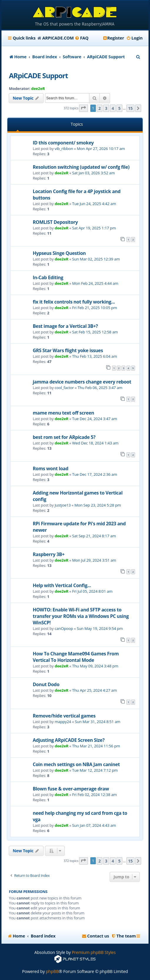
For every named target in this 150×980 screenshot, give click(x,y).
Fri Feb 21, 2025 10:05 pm (95, 308)
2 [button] (100, 108)
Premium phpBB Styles (94, 952)
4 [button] (113, 108)
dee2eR (38, 88)
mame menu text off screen (63, 413)
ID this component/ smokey (63, 143)
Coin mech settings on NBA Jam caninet (76, 764)
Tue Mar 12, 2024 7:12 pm (95, 770)
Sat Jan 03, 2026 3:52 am (93, 173)
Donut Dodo (46, 684)
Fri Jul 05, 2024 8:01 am (92, 591)
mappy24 (63, 722)
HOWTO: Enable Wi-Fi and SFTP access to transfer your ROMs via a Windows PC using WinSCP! (81, 616)
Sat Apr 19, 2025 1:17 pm (94, 228)
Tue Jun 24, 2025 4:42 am (94, 204)
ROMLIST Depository (55, 222)
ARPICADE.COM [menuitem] (58, 38)
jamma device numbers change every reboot (82, 382)
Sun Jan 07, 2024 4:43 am (94, 825)
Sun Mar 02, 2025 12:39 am (96, 259)
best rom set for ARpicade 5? (64, 437)
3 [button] (106, 108)
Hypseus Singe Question (59, 253)
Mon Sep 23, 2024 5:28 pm (98, 505)
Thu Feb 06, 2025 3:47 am (100, 388)
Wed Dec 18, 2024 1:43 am (95, 443)
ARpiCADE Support (38, 75)
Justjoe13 (63, 505)
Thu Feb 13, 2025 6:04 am (94, 356)
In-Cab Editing (48, 277)
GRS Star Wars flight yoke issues (68, 350)
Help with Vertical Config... (62, 585)
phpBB (52, 971)
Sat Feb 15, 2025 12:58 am (95, 332)
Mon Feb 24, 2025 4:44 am (95, 283)
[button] (84, 108)
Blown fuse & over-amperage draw (71, 789)
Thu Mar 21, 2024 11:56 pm (96, 746)
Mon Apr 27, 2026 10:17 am (101, 149)
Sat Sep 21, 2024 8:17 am (94, 536)
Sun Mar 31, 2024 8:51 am (98, 722)
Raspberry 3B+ (49, 554)
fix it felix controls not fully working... (74, 302)
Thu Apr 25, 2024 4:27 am (94, 690)
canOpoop (64, 628)
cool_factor (64, 388)
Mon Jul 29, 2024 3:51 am (94, 560)
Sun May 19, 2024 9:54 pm (100, 628)
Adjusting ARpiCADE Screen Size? (69, 740)
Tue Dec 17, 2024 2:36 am (95, 474)
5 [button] (119, 108)
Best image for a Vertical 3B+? (65, 326)
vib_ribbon (64, 149)
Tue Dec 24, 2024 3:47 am (95, 419)
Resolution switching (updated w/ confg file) (81, 167)
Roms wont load (50, 468)
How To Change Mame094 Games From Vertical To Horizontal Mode (76, 657)
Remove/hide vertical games (64, 716)
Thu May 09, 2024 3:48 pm (95, 666)
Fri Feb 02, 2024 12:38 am (94, 795)
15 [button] (131, 108)
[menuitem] (82, 38)
